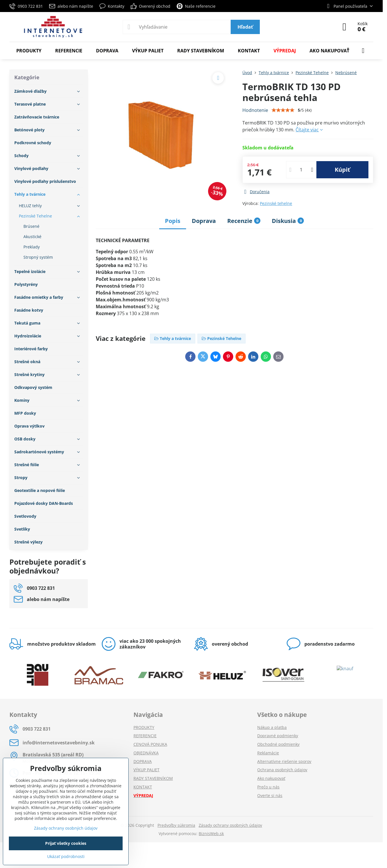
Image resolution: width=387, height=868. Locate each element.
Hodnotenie (255, 110)
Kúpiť (342, 170)
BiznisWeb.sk (211, 834)
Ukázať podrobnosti (66, 856)
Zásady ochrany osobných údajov (230, 825)
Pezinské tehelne (276, 203)
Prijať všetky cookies (66, 843)
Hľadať (245, 27)
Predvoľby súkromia (176, 825)
